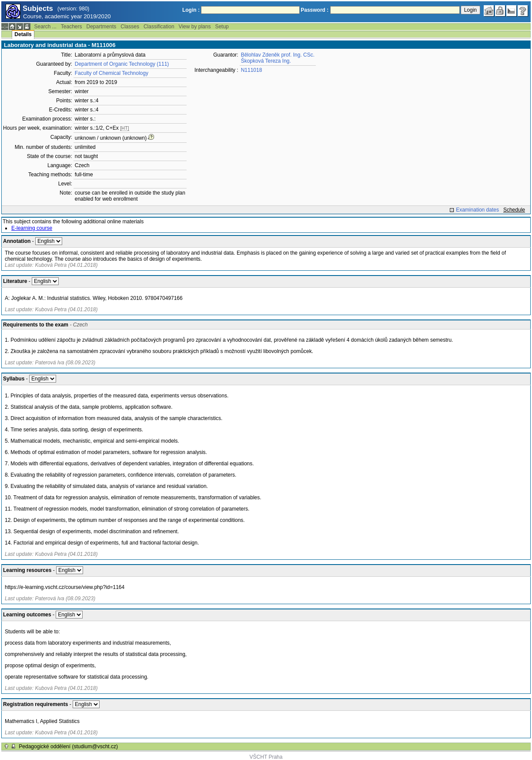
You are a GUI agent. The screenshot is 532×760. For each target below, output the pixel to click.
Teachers (72, 27)
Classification (159, 27)
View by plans (195, 27)
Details (23, 34)
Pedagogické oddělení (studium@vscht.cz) (68, 747)
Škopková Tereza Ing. (266, 61)
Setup (222, 27)
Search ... (45, 27)
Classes (130, 27)
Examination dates (477, 210)
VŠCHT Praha (266, 757)
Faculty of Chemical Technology (112, 73)
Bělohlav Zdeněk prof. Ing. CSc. (278, 55)
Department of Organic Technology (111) (122, 64)
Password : (315, 10)
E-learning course (32, 228)
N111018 (252, 70)
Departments (102, 27)
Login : (191, 10)
